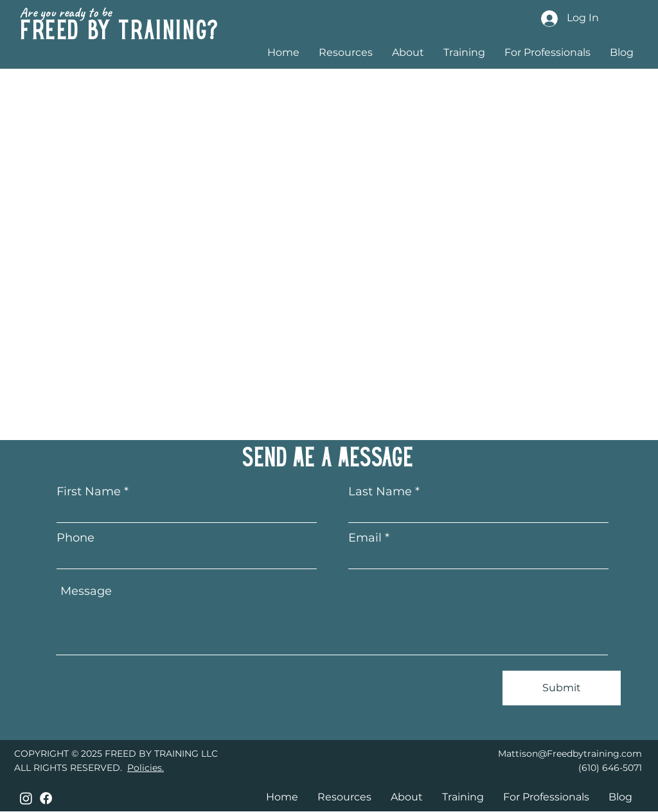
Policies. (146, 768)
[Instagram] (26, 798)
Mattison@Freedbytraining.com (570, 754)
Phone (76, 538)
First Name (89, 491)
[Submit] (562, 688)
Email (365, 538)
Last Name (380, 491)
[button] (464, 52)
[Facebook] (46, 798)
